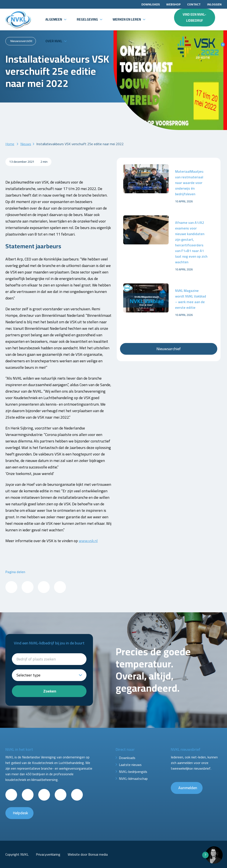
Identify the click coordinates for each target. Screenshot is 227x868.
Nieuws (26, 144)
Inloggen (214, 4)
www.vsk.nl (88, 541)
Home (10, 144)
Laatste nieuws (130, 765)
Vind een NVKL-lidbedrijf (194, 17)
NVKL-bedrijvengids (133, 772)
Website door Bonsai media (88, 854)
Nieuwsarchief (169, 349)
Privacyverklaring (48, 854)
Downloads (151, 4)
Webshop (173, 4)
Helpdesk (21, 813)
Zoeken (50, 691)
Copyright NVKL (17, 854)
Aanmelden (188, 788)
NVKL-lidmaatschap (133, 779)
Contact (194, 4)
